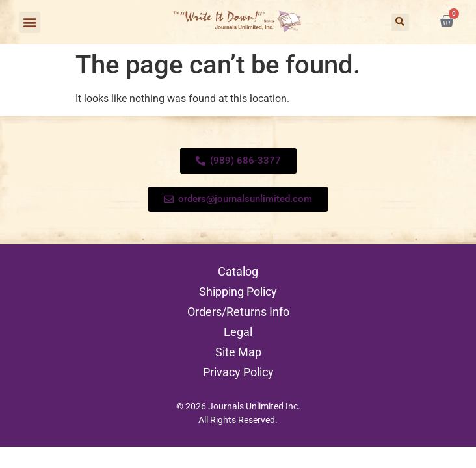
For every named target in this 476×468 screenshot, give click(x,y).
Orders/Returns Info (238, 312)
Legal (238, 332)
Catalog (238, 271)
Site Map (238, 352)
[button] (30, 22)
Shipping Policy (238, 292)
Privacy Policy (238, 372)
